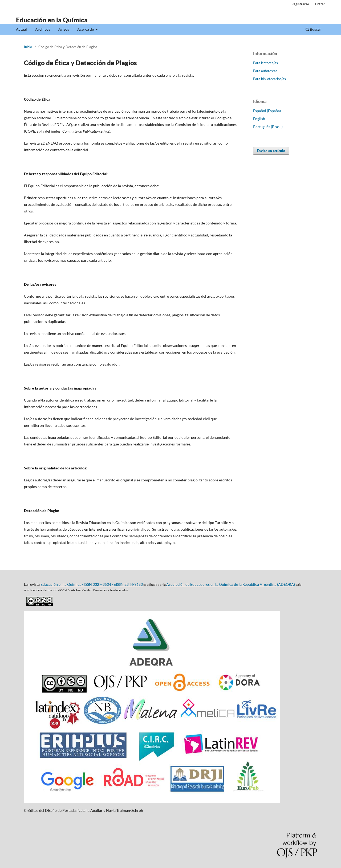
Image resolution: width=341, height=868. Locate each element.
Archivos (43, 29)
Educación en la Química (52, 20)
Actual (21, 29)
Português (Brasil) (268, 127)
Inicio (28, 47)
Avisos (64, 29)
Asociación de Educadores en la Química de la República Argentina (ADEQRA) (231, 584)
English (259, 119)
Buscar (313, 29)
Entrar (320, 4)
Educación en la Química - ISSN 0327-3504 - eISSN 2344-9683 (92, 584)
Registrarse (300, 4)
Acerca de (86, 29)
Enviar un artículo (271, 151)
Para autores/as (265, 71)
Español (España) (267, 111)
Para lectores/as (265, 63)
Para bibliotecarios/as (269, 79)
